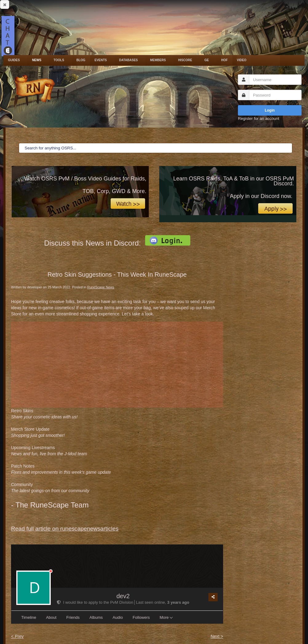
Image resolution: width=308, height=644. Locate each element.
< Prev (17, 636)
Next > (217, 636)
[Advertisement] (117, 365)
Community (50, 488)
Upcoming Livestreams (49, 451)
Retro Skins (44, 414)
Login (270, 110)
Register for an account (259, 119)
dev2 (123, 596)
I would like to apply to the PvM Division (96, 602)
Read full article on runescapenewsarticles (65, 529)
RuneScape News (101, 287)
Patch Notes (61, 469)
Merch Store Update (38, 432)
